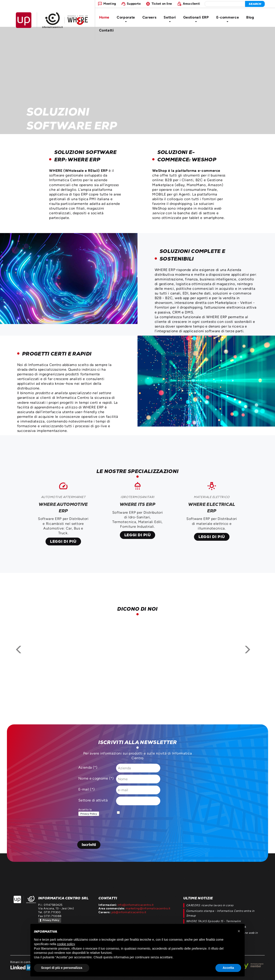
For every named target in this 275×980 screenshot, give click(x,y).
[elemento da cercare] (225, 4)
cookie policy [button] (66, 944)
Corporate (126, 19)
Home (104, 17)
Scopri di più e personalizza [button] (62, 968)
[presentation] (111, 830)
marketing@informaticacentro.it (148, 908)
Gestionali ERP (196, 19)
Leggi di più (63, 541)
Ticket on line (162, 4)
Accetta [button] (228, 968)
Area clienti (192, 4)
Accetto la (90, 812)
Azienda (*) (88, 768)
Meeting (110, 4)
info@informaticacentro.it (136, 905)
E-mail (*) (86, 789)
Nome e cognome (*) (96, 778)
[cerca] (255, 4)
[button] (239, 931)
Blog (250, 17)
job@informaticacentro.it (129, 912)
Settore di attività (93, 800)
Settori (170, 19)
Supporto (134, 4)
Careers (149, 17)
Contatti (106, 30)
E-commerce (228, 19)
